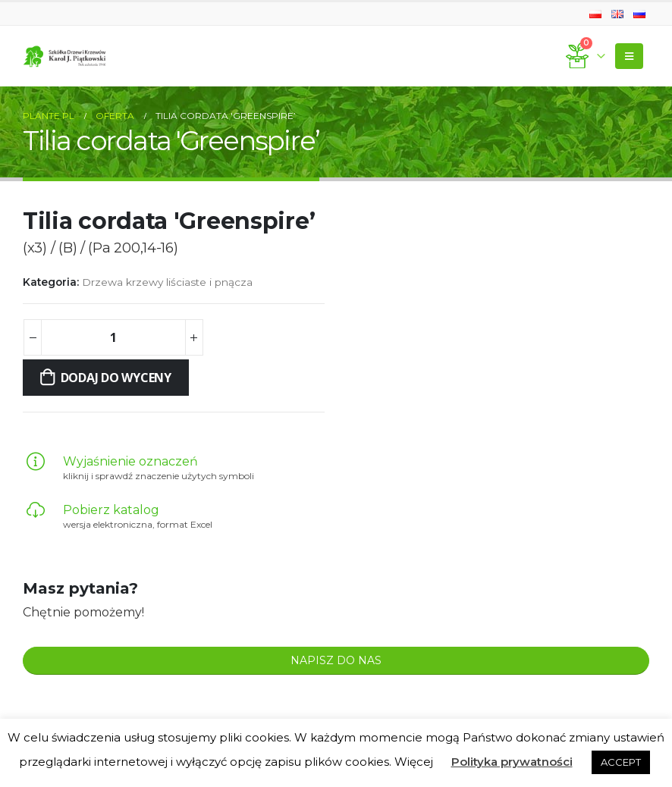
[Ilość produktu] (113, 337)
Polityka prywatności (512, 762)
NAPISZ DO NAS (336, 660)
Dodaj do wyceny (116, 378)
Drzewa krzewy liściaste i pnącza (167, 282)
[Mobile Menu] (629, 56)
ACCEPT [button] (621, 762)
